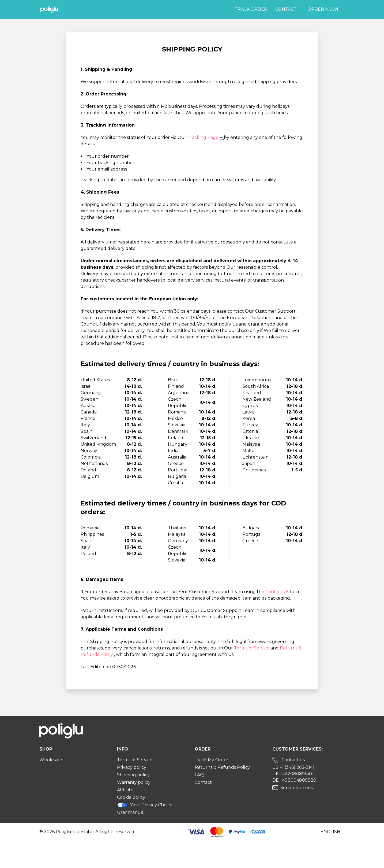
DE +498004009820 (294, 780)
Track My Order (212, 760)
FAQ (199, 775)
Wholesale (51, 760)
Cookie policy (131, 797)
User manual (131, 812)
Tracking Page (204, 137)
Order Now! (323, 9)
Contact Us (278, 592)
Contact (286, 9)
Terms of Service (252, 648)
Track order (251, 9)
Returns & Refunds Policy (222, 767)
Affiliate (125, 790)
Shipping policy (133, 775)
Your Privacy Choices (146, 805)
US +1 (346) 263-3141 (293, 767)
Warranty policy (134, 782)
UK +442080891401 (293, 774)
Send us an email (299, 788)
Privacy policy (132, 767)
